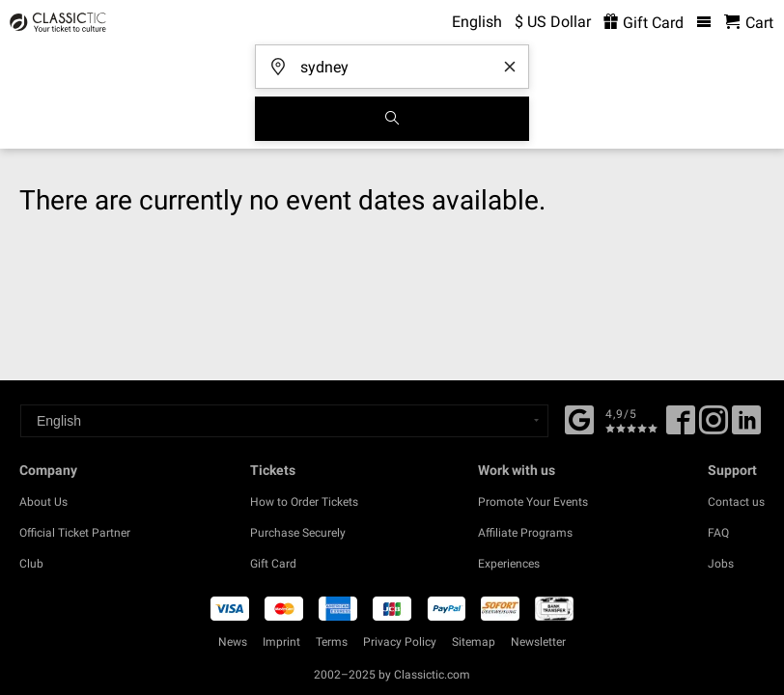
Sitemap (474, 642)
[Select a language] (284, 421)
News (233, 642)
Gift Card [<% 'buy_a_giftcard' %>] (644, 23)
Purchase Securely (298, 533)
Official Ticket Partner (75, 533)
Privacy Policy (400, 642)
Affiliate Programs (525, 533)
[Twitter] (714, 427)
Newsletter (538, 642)
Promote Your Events (533, 502)
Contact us (736, 502)
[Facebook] (579, 418)
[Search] (392, 119)
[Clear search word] (510, 67)
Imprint (281, 642)
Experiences (509, 564)
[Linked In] (746, 427)
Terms (332, 642)
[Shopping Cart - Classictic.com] (749, 23)
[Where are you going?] (398, 60)
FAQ (718, 533)
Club (31, 564)
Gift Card (273, 564)
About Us (43, 502)
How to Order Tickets (304, 502)
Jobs (721, 564)
